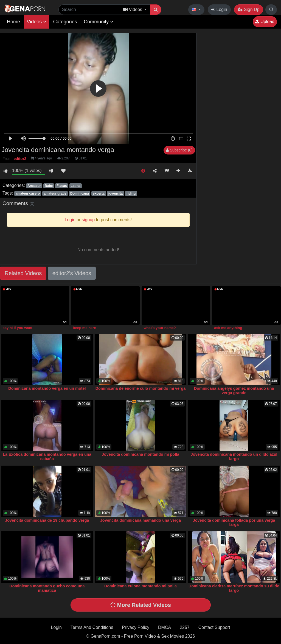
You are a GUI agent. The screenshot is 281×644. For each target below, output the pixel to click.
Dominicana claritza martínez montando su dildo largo (234, 588)
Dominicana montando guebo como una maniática (47, 588)
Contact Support (214, 627)
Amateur (34, 186)
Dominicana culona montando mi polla (140, 586)
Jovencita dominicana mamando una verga (140, 520)
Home (13, 22)
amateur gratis (55, 194)
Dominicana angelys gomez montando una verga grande (234, 391)
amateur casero (28, 194)
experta (99, 194)
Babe (49, 186)
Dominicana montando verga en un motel (47, 388)
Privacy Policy (136, 627)
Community (99, 22)
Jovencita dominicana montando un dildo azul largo (234, 457)
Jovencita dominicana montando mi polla (140, 454)
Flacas (62, 186)
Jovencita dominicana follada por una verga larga (234, 523)
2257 (185, 627)
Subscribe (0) (179, 150)
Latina (76, 186)
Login (219, 9)
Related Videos (23, 273)
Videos (36, 22)
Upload (265, 22)
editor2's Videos (72, 273)
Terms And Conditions (92, 627)
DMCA (165, 627)
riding (131, 194)
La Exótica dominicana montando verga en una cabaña (47, 457)
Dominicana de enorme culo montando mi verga (141, 388)
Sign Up (248, 9)
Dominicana (80, 194)
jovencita (116, 194)
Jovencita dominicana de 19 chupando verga (47, 520)
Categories (65, 22)
